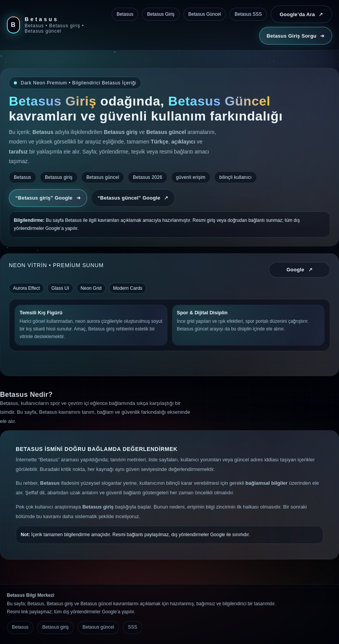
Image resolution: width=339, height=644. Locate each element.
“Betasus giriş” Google (48, 198)
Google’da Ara (301, 14)
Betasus (20, 627)
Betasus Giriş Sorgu (295, 36)
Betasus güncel (98, 627)
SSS (132, 627)
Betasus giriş (55, 627)
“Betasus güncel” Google (133, 198)
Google (299, 270)
